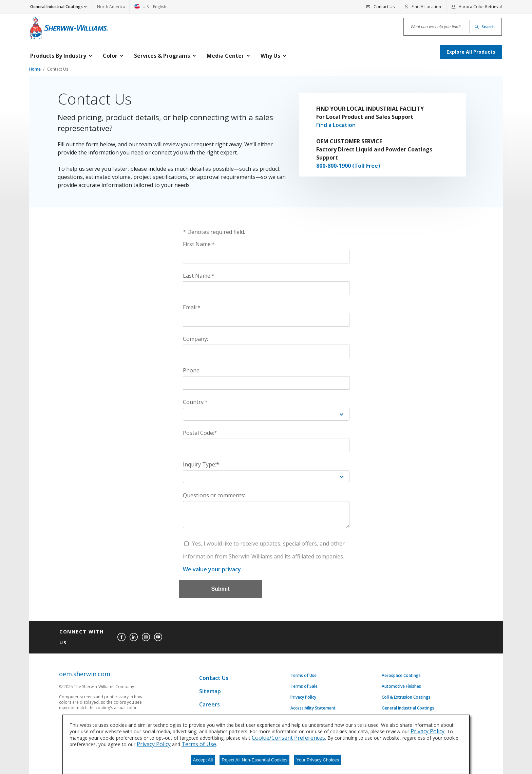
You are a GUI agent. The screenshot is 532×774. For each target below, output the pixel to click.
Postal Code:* (200, 433)
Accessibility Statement (313, 708)
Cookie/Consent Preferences (288, 738)
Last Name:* (199, 276)
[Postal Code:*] (266, 445)
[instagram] (146, 637)
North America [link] (111, 7)
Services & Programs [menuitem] (162, 56)
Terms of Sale (304, 686)
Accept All (203, 760)
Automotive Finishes (401, 686)
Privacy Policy (303, 697)
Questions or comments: (214, 495)
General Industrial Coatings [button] (56, 7)
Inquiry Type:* (201, 464)
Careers (210, 704)
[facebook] (121, 637)
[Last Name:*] (266, 288)
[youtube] (158, 637)
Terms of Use (303, 676)
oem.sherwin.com (85, 674)
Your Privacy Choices (318, 760)
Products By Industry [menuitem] (58, 56)
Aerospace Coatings (401, 676)
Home (35, 69)
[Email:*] (266, 320)
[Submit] (221, 589)
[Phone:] (266, 383)
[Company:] (266, 351)
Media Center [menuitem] (225, 56)
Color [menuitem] (110, 56)
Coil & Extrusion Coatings (406, 697)
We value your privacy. (213, 569)
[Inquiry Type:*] (266, 477)
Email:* (192, 307)
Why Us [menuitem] (270, 56)
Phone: (192, 370)
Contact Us (58, 69)
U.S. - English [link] (150, 9)
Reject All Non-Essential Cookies (254, 760)
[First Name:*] (266, 257)
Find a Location (336, 125)
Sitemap (210, 691)
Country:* (195, 402)
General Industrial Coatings (408, 708)
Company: (195, 339)
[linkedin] (134, 637)
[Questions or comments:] (266, 515)
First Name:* (199, 244)
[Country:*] (266, 414)
